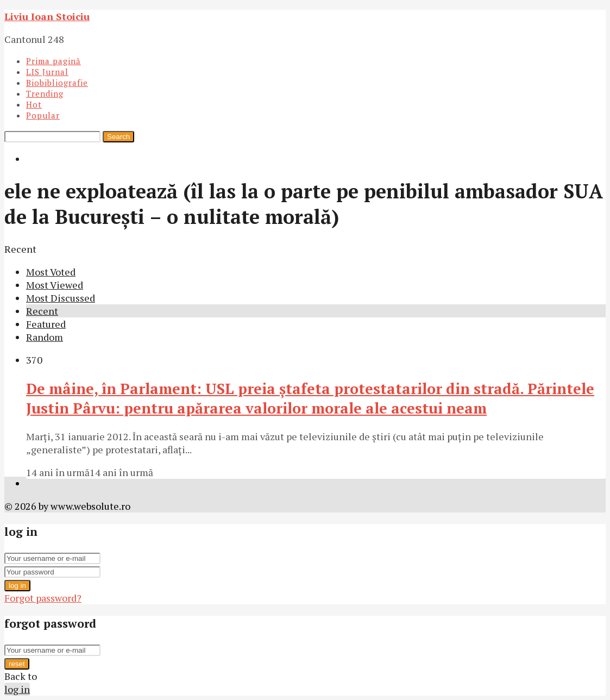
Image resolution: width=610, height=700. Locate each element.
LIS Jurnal (47, 72)
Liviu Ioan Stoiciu (47, 16)
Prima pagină (54, 61)
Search (118, 137)
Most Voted (51, 272)
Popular (43, 115)
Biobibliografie (57, 83)
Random (45, 337)
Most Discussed (61, 298)
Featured (46, 324)
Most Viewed (55, 285)
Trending (45, 93)
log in (17, 586)
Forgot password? (43, 598)
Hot (34, 104)
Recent (42, 311)
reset (17, 664)
